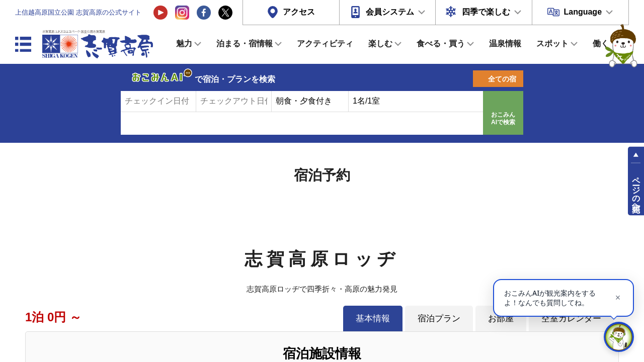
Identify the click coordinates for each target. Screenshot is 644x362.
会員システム (390, 12)
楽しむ (380, 43)
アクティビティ (325, 43)
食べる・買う (441, 43)
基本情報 (373, 318)
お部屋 (501, 318)
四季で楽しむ (486, 12)
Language (583, 12)
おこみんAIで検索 (503, 119)
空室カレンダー (571, 318)
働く (601, 43)
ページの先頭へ (636, 190)
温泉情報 (505, 43)
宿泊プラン (439, 318)
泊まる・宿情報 (245, 43)
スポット (552, 43)
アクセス (299, 12)
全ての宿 (502, 79)
